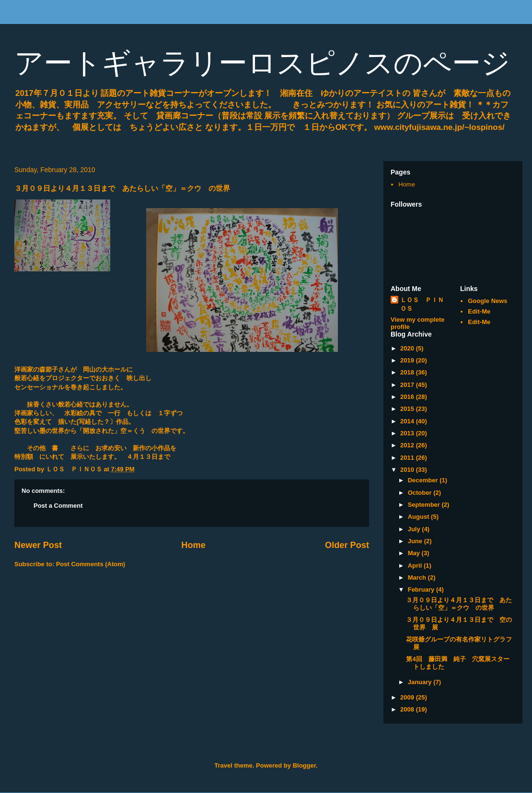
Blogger (304, 765)
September (425, 505)
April (416, 566)
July (415, 529)
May (415, 553)
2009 (408, 697)
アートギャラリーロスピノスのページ (262, 63)
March (418, 577)
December (424, 480)
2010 (408, 470)
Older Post (347, 545)
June (416, 541)
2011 (408, 458)
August (419, 517)
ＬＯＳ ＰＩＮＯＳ (422, 304)
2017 (408, 385)
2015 (408, 409)
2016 (408, 397)
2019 (408, 360)
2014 (408, 421)
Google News (487, 301)
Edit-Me (479, 311)
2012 (408, 445)
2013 (408, 433)
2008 (408, 709)
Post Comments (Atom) (91, 564)
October (421, 493)
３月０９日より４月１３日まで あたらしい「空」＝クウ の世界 (459, 604)
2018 (408, 372)
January (421, 682)
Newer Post (38, 545)
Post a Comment (58, 506)
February (422, 589)
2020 (408, 348)
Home (193, 545)
